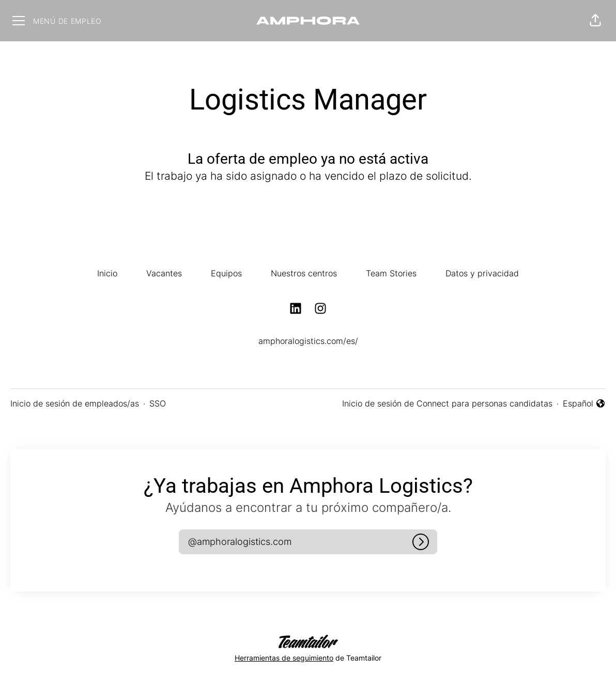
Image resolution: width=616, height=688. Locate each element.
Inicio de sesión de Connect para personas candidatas (447, 403)
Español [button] (584, 404)
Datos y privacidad (482, 273)
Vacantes (164, 273)
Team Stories (391, 273)
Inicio (107, 273)
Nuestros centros (304, 273)
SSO (158, 403)
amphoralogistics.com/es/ (308, 341)
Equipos (226, 273)
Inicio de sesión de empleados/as (75, 403)
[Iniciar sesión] (421, 542)
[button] (595, 21)
